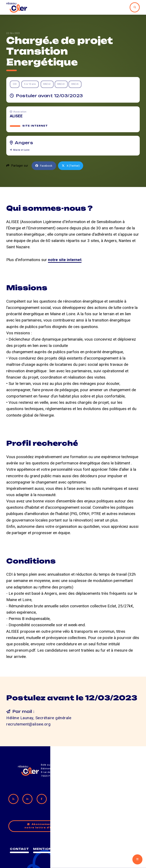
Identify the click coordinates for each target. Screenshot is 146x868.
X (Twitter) (73, 166)
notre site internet (65, 260)
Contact (50, 846)
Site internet (35, 126)
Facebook (45, 166)
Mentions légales (85, 846)
